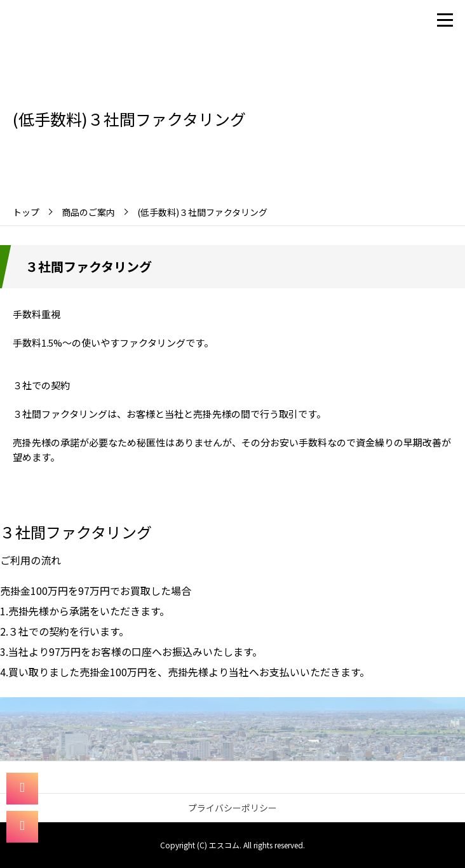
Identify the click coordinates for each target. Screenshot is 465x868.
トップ (26, 212)
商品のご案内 (88, 212)
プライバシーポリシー (232, 808)
